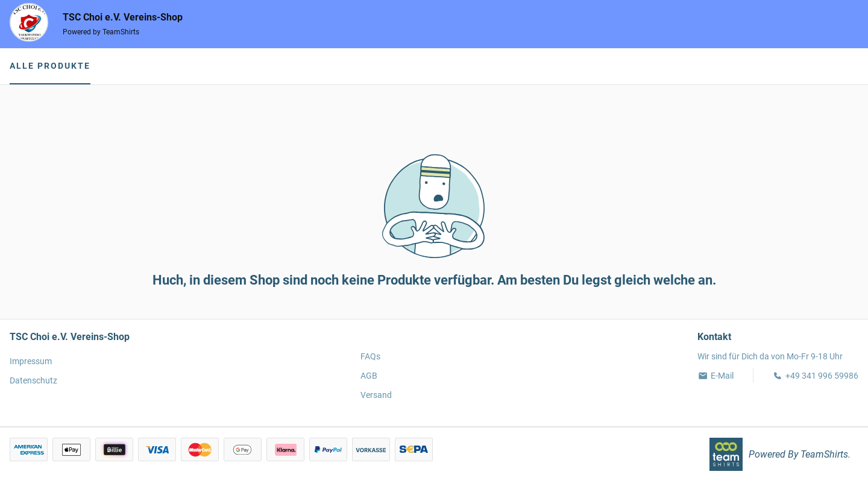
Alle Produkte (50, 66)
